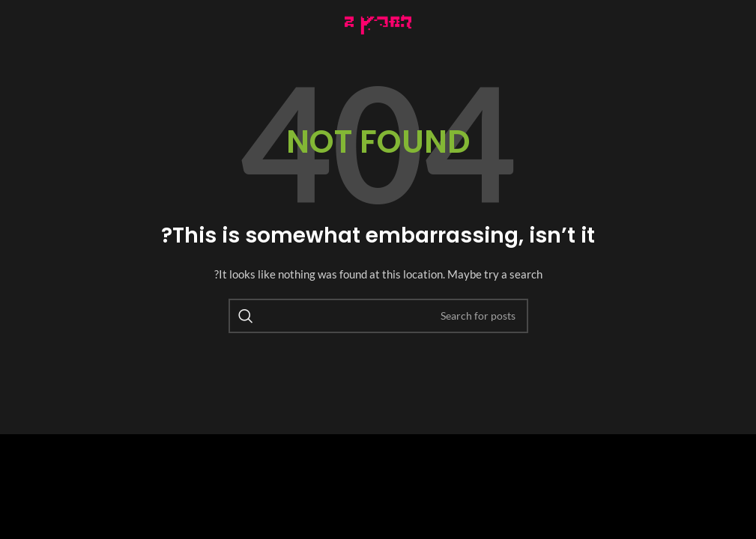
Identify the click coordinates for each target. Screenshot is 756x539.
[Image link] (378, 23)
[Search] (378, 316)
